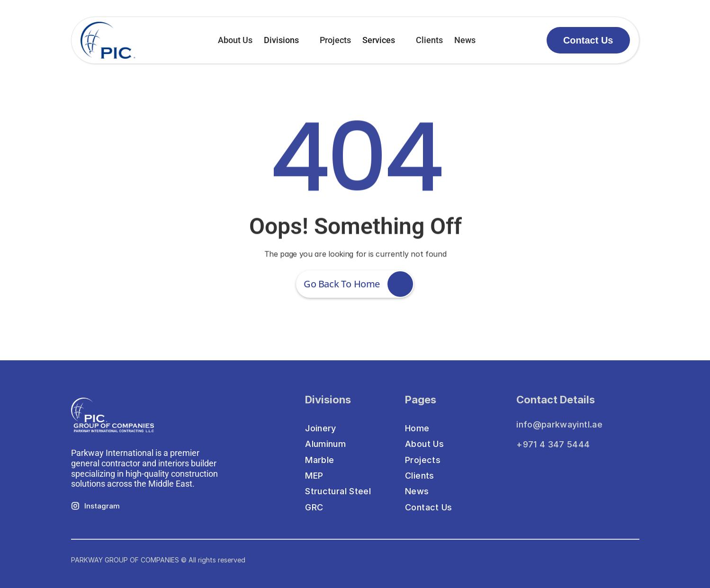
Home (417, 428)
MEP (314, 476)
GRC (314, 507)
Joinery (321, 428)
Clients (429, 40)
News (465, 40)
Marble (319, 460)
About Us (235, 40)
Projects (335, 40)
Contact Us (429, 507)
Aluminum (325, 444)
